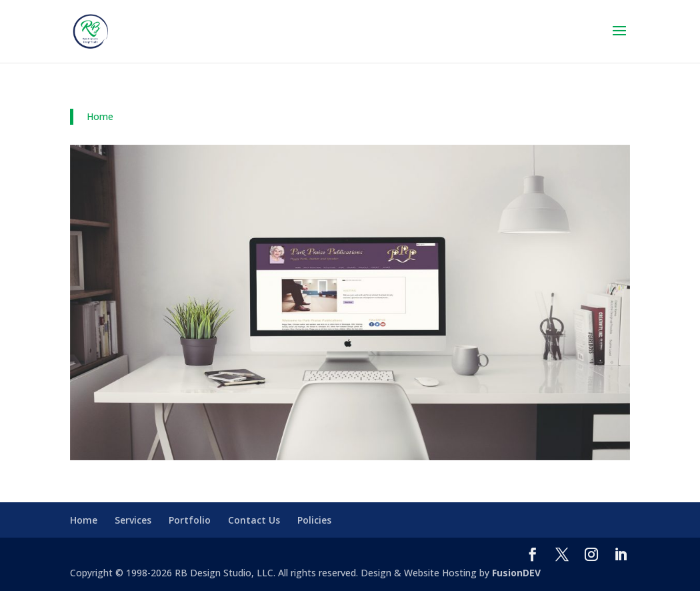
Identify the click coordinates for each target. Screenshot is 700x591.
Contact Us (254, 520)
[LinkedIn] (621, 556)
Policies (314, 520)
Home (100, 116)
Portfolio (190, 520)
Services (133, 520)
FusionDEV (516, 573)
